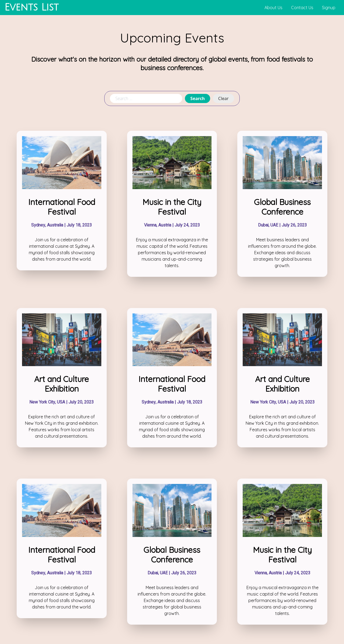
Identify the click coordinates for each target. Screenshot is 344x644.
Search (197, 98)
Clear (223, 98)
